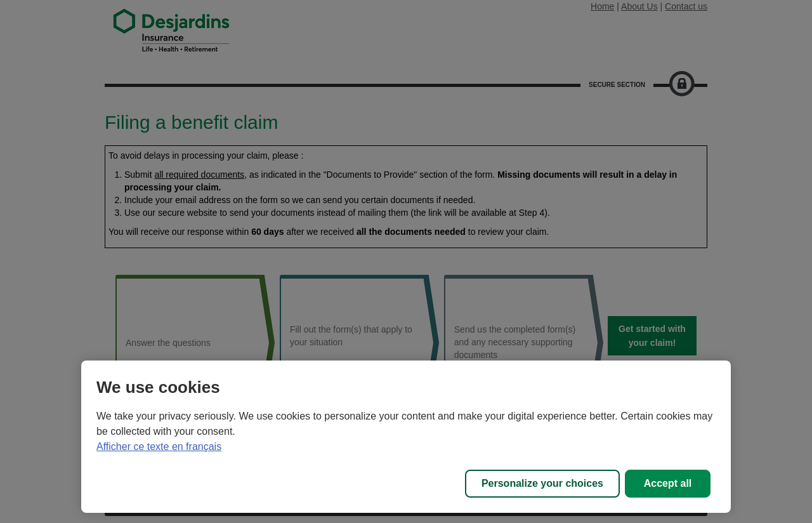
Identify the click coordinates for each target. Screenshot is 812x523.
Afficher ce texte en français (159, 447)
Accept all (668, 483)
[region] (406, 437)
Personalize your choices (542, 483)
